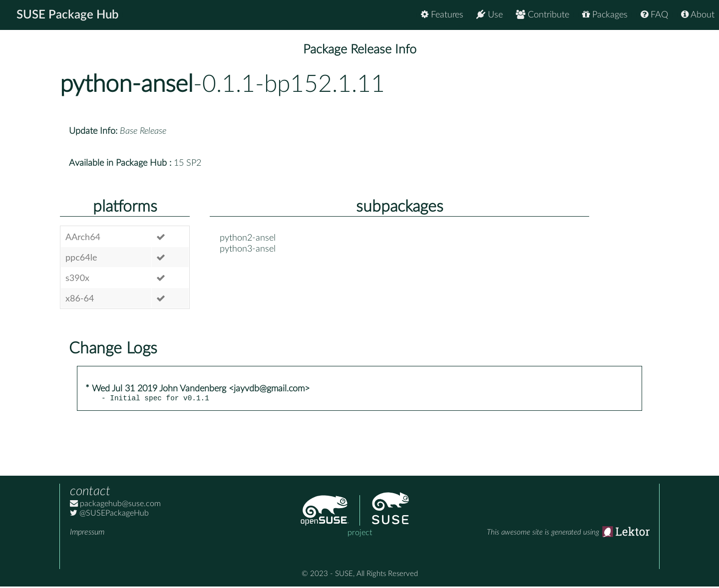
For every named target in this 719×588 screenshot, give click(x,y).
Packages (605, 15)
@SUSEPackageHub (109, 515)
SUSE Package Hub (68, 15)
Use (490, 15)
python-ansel (127, 84)
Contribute (542, 15)
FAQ (654, 15)
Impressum (87, 534)
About (698, 15)
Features (442, 15)
